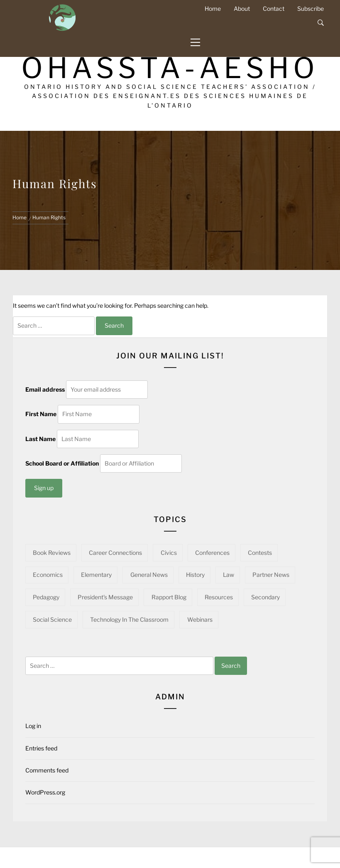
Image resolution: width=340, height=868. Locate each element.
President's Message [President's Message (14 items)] (105, 597)
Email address (45, 389)
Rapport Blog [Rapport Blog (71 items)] (169, 597)
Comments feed (47, 770)
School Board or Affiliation (62, 463)
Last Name (40, 439)
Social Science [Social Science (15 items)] (52, 619)
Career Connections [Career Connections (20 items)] (115, 553)
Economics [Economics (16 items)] (48, 575)
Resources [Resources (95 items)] (219, 597)
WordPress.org (45, 792)
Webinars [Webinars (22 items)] (200, 619)
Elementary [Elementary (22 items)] (96, 575)
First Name (41, 414)
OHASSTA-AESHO (170, 68)
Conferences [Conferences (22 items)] (212, 553)
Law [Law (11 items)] (229, 575)
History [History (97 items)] (195, 575)
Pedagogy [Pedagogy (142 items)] (46, 597)
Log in (33, 726)
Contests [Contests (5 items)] (260, 553)
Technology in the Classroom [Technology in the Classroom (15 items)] (129, 619)
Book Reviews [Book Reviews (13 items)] (52, 553)
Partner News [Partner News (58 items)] (271, 575)
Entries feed (41, 748)
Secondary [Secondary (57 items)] (265, 597)
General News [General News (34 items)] (149, 575)
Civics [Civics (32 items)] (169, 553)
